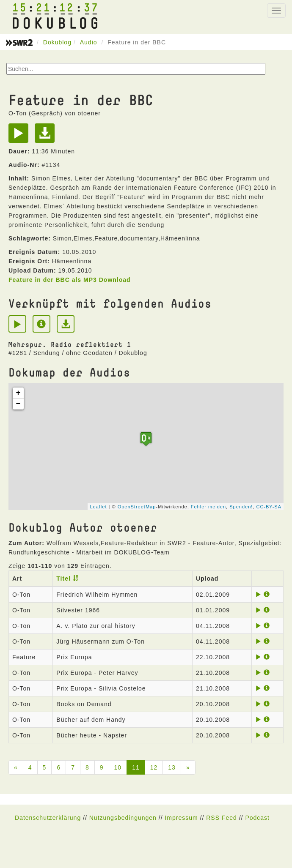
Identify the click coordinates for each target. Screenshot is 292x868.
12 (154, 767)
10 (118, 767)
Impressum (181, 818)
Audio (89, 42)
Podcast (257, 818)
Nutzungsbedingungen (123, 818)
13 (172, 767)
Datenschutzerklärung (48, 818)
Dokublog (57, 42)
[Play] (21, 136)
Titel (63, 579)
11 (136, 767)
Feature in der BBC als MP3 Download (70, 280)
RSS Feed (222, 818)
